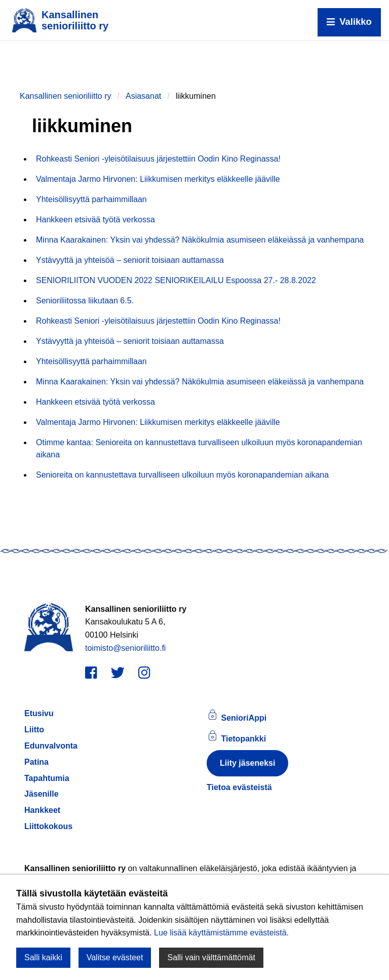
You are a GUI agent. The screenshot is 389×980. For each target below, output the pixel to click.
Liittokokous (48, 826)
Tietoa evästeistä (239, 787)
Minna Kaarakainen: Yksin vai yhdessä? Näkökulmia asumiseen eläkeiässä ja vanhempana (200, 240)
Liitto (34, 730)
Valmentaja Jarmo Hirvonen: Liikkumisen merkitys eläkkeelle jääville (158, 179)
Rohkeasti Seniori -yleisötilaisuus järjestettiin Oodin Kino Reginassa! (158, 159)
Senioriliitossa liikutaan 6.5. (85, 301)
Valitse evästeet (115, 957)
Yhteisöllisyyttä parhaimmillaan (91, 199)
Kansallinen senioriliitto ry (66, 96)
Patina (36, 762)
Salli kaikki (43, 957)
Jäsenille (42, 794)
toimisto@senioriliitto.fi (125, 648)
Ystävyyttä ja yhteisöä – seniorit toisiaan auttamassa (130, 260)
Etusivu (39, 713)
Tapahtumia (47, 778)
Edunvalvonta (51, 746)
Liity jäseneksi (247, 763)
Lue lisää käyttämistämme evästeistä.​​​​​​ (221, 933)
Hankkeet (42, 810)
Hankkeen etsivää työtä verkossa (95, 220)
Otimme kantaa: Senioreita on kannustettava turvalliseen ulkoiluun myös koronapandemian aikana (199, 448)
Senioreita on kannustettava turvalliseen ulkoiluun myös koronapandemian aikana (182, 475)
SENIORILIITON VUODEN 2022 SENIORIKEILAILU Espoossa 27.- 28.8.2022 (176, 280)
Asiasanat (143, 96)
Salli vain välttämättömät (211, 957)
